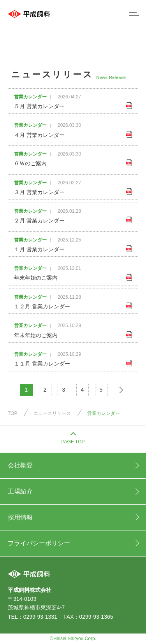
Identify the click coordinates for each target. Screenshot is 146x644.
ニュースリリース (52, 413)
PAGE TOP (73, 442)
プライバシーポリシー (39, 543)
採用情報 (20, 517)
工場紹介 (20, 491)
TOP (12, 413)
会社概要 (20, 465)
